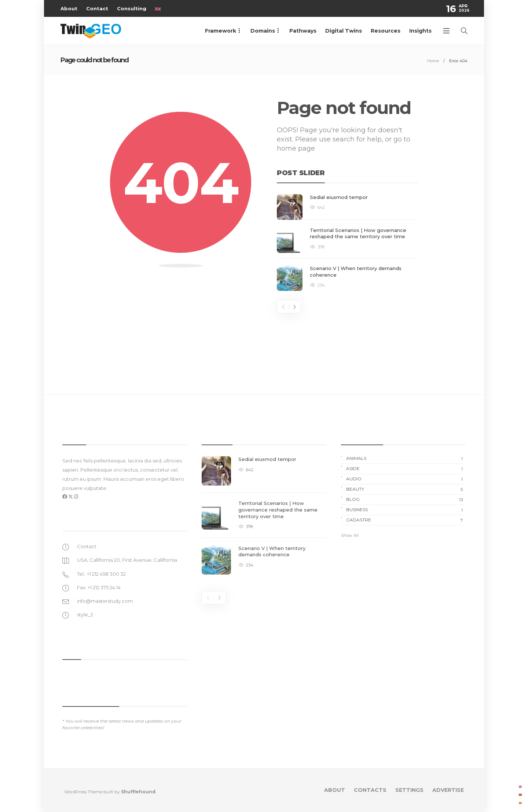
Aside (406, 469)
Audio (406, 479)
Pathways (303, 31)
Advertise (448, 790)
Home (433, 61)
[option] (347, 243)
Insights (420, 31)
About (69, 8)
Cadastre (406, 520)
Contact (97, 8)
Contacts (370, 790)
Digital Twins (344, 31)
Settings (409, 790)
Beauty (406, 489)
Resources (386, 31)
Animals (406, 458)
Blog (406, 499)
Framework (221, 31)
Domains (263, 31)
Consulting (132, 8)
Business (406, 510)
